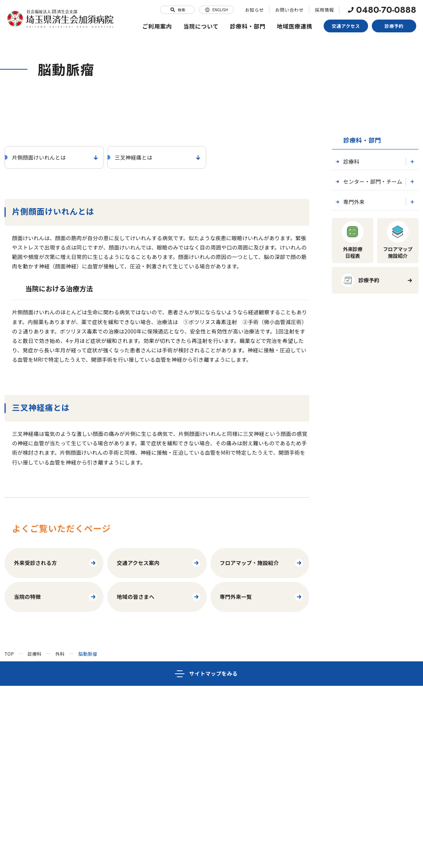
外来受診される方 (56, 563)
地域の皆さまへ (159, 597)
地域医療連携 (295, 26)
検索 (177, 10)
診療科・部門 (248, 26)
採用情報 (324, 10)
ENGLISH (216, 10)
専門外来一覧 (262, 597)
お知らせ (254, 10)
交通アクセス (346, 26)
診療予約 (394, 26)
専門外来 (349, 202)
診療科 (347, 161)
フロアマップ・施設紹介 (262, 563)
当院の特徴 (56, 597)
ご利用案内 (157, 26)
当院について (201, 26)
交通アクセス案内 (159, 563)
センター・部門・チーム (368, 181)
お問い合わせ (289, 10)
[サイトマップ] (211, 674)
